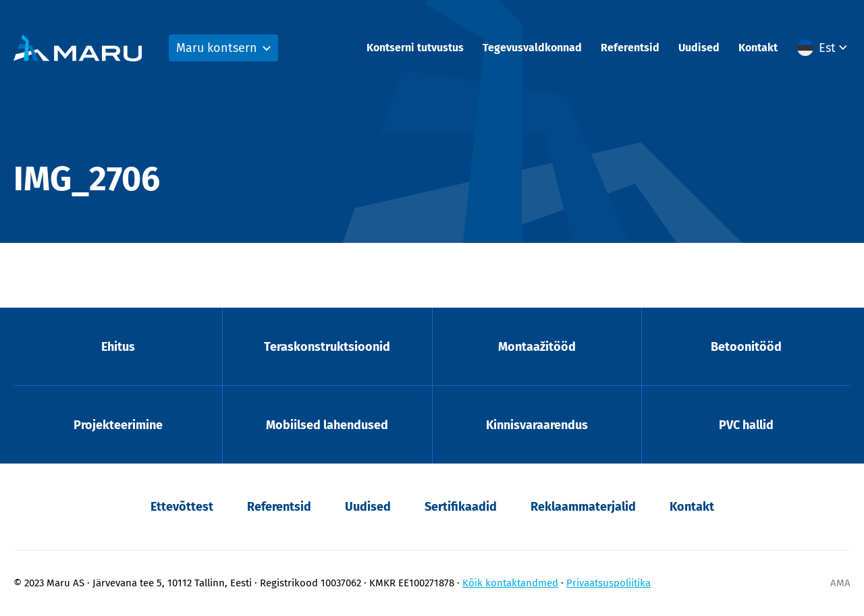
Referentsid (630, 48)
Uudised (699, 48)
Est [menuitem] (827, 48)
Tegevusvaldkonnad (532, 48)
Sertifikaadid (461, 507)
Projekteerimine (118, 425)
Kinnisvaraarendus (537, 425)
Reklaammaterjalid (583, 507)
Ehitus (118, 347)
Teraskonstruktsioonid (327, 347)
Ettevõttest (182, 507)
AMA (840, 583)
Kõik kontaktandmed (510, 583)
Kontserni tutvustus (415, 48)
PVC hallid (746, 425)
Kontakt (758, 48)
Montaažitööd (537, 347)
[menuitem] (824, 48)
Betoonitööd (746, 347)
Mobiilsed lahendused (327, 425)
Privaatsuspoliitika (609, 583)
